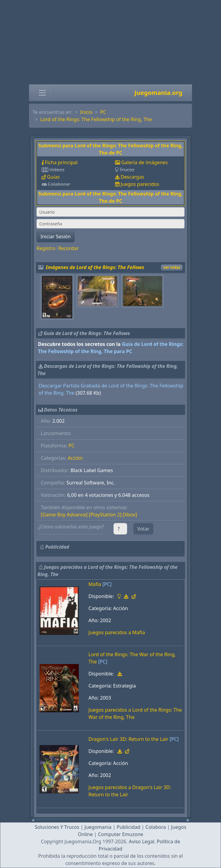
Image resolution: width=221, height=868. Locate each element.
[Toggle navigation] (42, 93)
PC (103, 112)
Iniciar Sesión (56, 237)
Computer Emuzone (120, 834)
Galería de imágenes (144, 162)
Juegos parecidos (140, 184)
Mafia (95, 584)
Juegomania (98, 827)
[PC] (107, 584)
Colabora (156, 827)
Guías (53, 177)
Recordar (69, 248)
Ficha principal (61, 162)
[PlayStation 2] (105, 515)
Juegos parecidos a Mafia (117, 632)
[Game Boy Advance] (64, 515)
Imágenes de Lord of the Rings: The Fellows (95, 267)
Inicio (86, 112)
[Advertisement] (110, 42)
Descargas (132, 177)
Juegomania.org (158, 93)
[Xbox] (130, 515)
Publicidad (128, 827)
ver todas (172, 267)
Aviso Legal (141, 841)
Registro (46, 248)
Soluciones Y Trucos (57, 827)
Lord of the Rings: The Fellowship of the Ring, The (96, 119)
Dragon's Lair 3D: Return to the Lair (128, 739)
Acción (75, 458)
